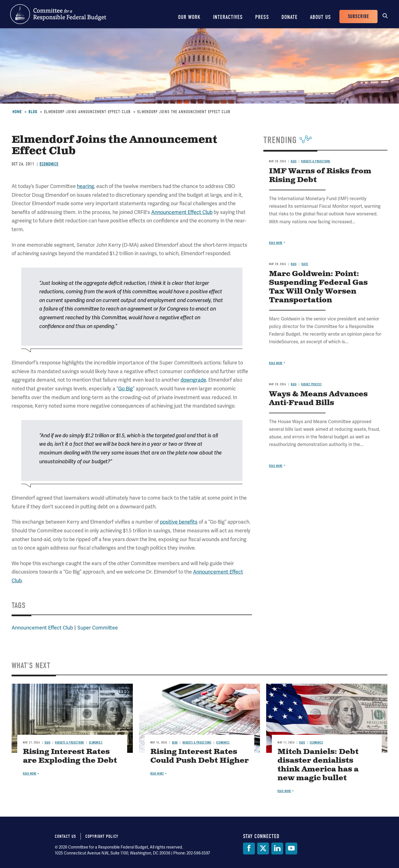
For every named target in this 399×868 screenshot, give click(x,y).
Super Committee (98, 628)
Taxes (305, 264)
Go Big (125, 389)
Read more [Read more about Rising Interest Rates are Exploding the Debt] (30, 774)
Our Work (189, 17)
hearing (85, 186)
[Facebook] (249, 849)
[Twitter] (263, 849)
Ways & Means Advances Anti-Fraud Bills (318, 399)
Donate (290, 17)
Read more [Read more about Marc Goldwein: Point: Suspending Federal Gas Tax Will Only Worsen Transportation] (276, 363)
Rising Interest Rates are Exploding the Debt (70, 756)
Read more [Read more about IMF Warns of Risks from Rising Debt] (276, 243)
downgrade (193, 380)
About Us (320, 17)
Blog (33, 112)
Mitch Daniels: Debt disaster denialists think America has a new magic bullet (318, 765)
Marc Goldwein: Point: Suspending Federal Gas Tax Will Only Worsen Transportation (318, 287)
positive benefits (179, 522)
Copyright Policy (102, 836)
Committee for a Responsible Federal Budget (58, 14)
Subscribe (358, 17)
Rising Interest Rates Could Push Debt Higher (199, 756)
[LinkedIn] (277, 849)
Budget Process (311, 384)
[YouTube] (291, 849)
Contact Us (65, 836)
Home (17, 112)
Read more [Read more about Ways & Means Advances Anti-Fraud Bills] (276, 466)
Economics (49, 164)
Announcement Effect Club (182, 212)
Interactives (228, 17)
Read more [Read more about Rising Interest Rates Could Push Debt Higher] (157, 774)
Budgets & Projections (316, 161)
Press (262, 17)
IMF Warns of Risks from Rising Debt (320, 176)
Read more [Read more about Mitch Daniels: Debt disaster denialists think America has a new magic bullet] (284, 791)
